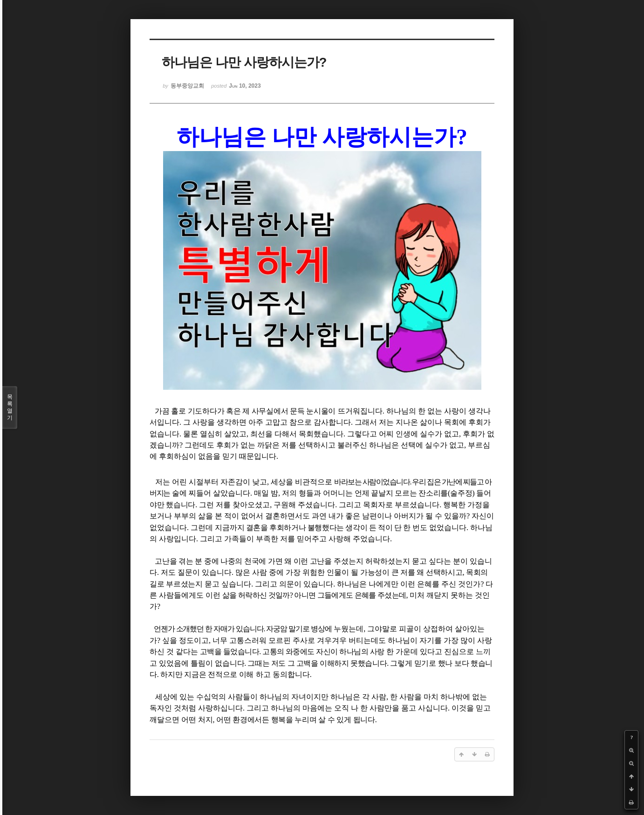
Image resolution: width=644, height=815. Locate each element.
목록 (10, 407)
